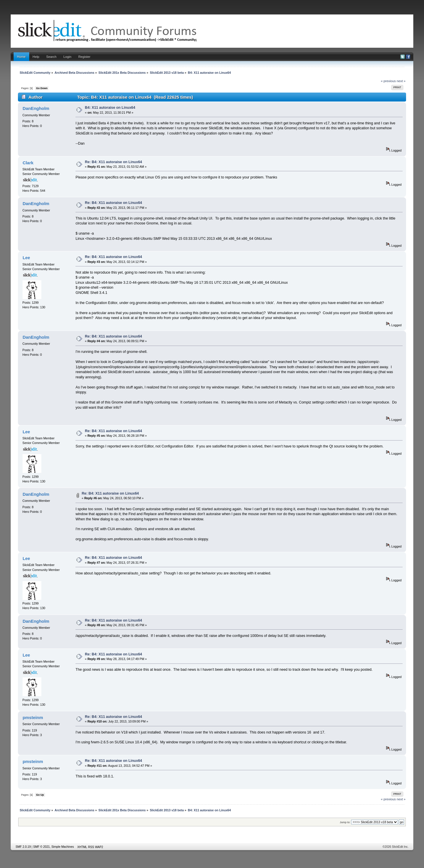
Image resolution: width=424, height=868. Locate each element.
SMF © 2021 (42, 847)
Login (67, 57)
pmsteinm (33, 717)
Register (84, 57)
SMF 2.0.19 (23, 847)
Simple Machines (63, 847)
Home (21, 57)
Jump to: (345, 822)
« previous (388, 81)
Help (36, 57)
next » (401, 81)
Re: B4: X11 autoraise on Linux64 (114, 162)
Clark (28, 163)
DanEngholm (36, 108)
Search (51, 57)
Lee (26, 258)
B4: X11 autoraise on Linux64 (110, 108)
